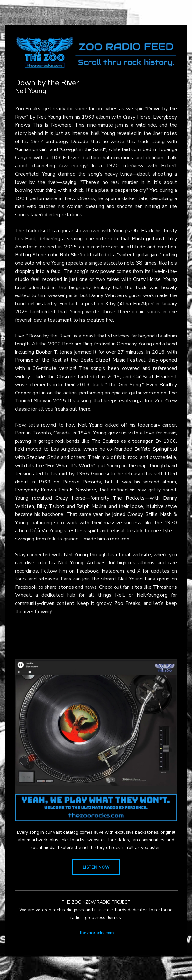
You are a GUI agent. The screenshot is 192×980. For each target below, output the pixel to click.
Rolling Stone (31, 255)
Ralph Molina (91, 506)
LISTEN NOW (96, 867)
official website (133, 555)
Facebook (88, 571)
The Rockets (129, 498)
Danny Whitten (107, 295)
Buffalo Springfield (156, 449)
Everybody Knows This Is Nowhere (56, 490)
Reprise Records (82, 482)
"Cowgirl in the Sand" (83, 149)
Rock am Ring (77, 344)
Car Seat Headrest (155, 377)
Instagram (113, 571)
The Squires (105, 441)
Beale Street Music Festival (113, 360)
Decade (80, 142)
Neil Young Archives (82, 563)
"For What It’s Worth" (70, 466)
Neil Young (49, 117)
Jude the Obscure (55, 377)
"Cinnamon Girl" (32, 149)
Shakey (102, 288)
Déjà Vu (39, 531)
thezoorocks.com (97, 933)
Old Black (142, 231)
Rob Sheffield (75, 255)
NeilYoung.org (152, 595)
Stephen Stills (43, 457)
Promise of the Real (38, 360)
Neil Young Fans (137, 579)
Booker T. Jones (54, 352)
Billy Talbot (50, 506)
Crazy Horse (147, 279)
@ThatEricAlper (136, 304)
